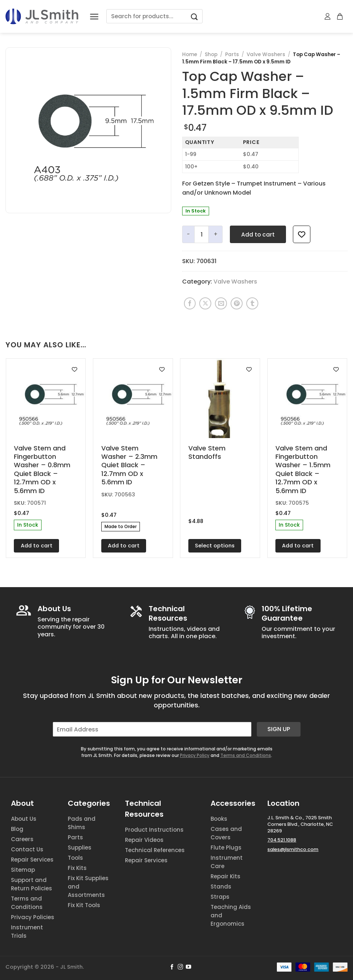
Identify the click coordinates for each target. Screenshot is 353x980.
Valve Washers (266, 54)
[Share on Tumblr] (252, 303)
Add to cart (258, 235)
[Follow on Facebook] (172, 967)
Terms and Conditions (246, 755)
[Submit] (194, 16)
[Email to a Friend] (221, 303)
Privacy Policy (195, 755)
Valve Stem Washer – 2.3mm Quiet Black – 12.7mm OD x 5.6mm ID (129, 465)
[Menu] (94, 17)
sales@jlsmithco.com (293, 849)
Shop (211, 54)
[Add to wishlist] (302, 234)
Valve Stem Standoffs (207, 452)
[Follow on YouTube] (189, 967)
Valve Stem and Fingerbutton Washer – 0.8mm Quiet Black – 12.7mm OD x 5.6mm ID (42, 469)
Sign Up (279, 729)
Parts (232, 54)
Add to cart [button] (37, 546)
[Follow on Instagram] (181, 967)
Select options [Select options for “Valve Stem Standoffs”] (215, 546)
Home (190, 54)
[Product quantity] (201, 234)
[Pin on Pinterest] (237, 303)
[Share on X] (205, 303)
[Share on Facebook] (190, 303)
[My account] (328, 16)
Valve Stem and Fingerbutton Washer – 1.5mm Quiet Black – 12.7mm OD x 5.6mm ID (303, 469)
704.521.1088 (282, 840)
